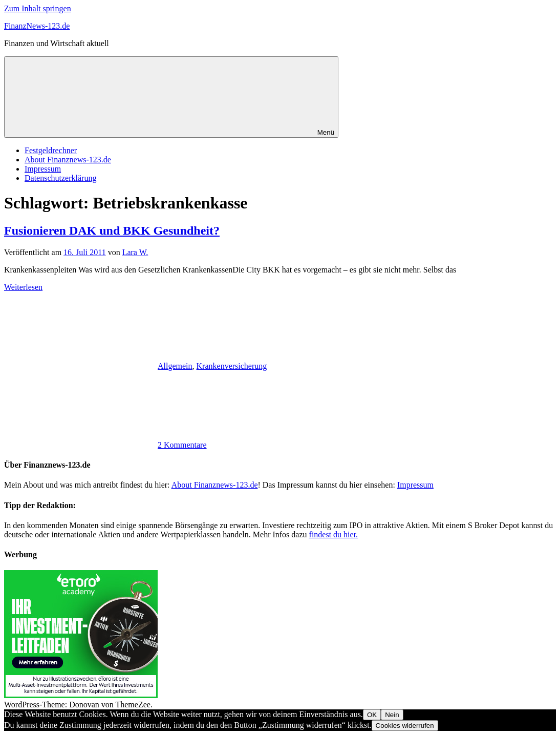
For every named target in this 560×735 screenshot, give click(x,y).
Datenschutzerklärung (60, 178)
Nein (392, 715)
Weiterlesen (23, 287)
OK (372, 715)
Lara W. (135, 252)
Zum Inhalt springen (38, 8)
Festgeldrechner (51, 150)
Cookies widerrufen (405, 726)
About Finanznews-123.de (68, 160)
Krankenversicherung (232, 366)
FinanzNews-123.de (37, 26)
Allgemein (175, 366)
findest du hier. (334, 534)
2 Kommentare (182, 445)
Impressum (43, 169)
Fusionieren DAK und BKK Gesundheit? (112, 230)
